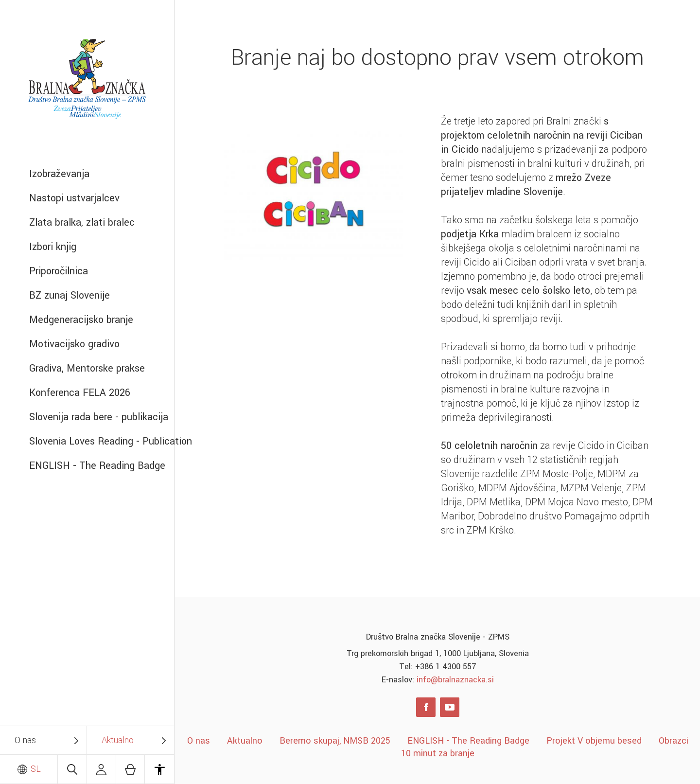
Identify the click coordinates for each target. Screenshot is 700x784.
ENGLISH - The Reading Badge (97, 466)
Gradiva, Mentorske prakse (87, 368)
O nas (25, 740)
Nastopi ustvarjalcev (74, 198)
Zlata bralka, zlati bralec (82, 223)
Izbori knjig (53, 247)
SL (29, 769)
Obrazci (674, 741)
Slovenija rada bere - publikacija (99, 417)
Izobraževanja (59, 174)
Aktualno (118, 740)
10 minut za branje (438, 753)
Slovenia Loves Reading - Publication (102, 441)
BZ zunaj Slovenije (70, 295)
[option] (314, 195)
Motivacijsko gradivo (74, 344)
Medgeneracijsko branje (81, 320)
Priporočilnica (59, 271)
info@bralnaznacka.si (455, 680)
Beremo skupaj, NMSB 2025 (335, 741)
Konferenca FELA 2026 (80, 393)
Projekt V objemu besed (594, 741)
